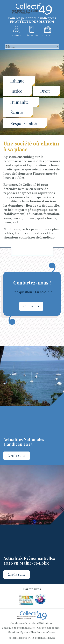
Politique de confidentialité (18, 628)
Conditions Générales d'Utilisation (31, 623)
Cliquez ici (31, 306)
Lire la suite (17, 456)
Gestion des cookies (49, 628)
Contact (52, 632)
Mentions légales (18, 632)
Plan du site (38, 632)
